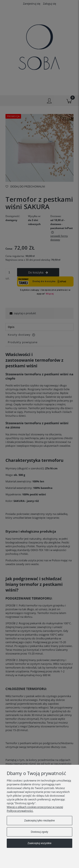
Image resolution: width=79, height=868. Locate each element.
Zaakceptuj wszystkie (39, 843)
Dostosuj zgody (39, 832)
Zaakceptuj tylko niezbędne (39, 821)
